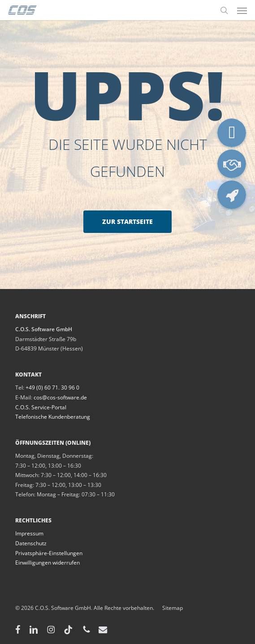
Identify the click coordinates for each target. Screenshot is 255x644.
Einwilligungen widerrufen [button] (48, 563)
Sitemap (169, 608)
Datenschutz (31, 543)
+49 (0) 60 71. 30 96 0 (52, 388)
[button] (242, 10)
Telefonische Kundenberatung (53, 417)
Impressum (29, 533)
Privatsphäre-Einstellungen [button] (49, 553)
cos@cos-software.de (60, 397)
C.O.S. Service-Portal (41, 407)
